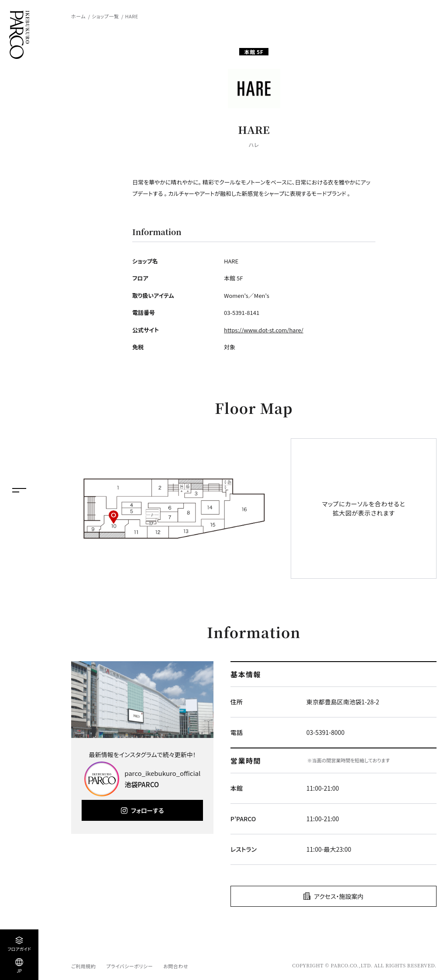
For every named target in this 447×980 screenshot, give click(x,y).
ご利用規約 (83, 966)
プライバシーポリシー (129, 966)
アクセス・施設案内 (339, 896)
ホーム (78, 16)
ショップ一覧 (105, 16)
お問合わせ (176, 966)
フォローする (147, 810)
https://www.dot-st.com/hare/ (264, 330)
